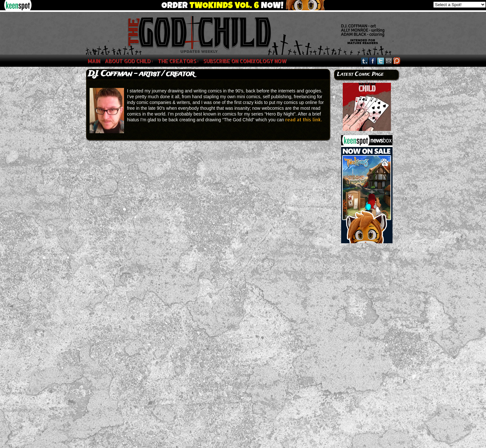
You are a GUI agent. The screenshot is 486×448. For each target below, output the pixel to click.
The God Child (114, 34)
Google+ (397, 61)
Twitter (381, 61)
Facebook (373, 61)
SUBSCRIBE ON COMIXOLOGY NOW (245, 61)
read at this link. (304, 120)
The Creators (178, 61)
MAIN (94, 61)
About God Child (129, 61)
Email (389, 61)
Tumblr (365, 61)
